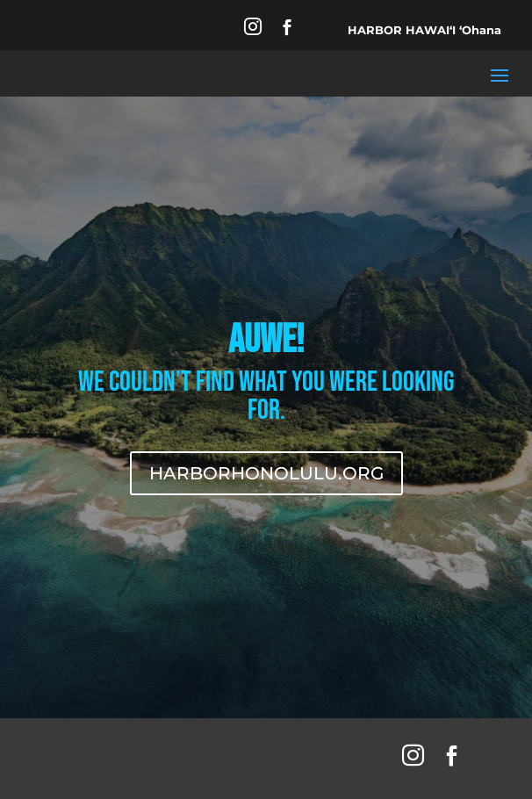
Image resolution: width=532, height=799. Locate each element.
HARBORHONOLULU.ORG (266, 473)
